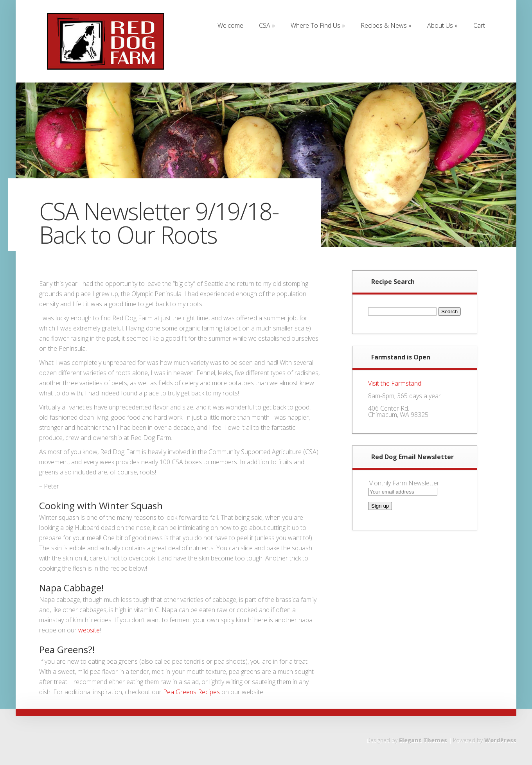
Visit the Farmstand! (395, 383)
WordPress (500, 740)
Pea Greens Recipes (191, 692)
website (89, 630)
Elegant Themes (423, 740)
